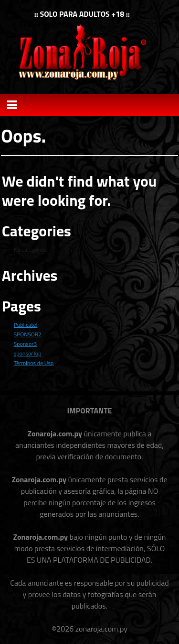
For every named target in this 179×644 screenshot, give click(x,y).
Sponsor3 (25, 344)
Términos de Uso (34, 363)
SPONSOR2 (28, 334)
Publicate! (26, 325)
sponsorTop (28, 353)
